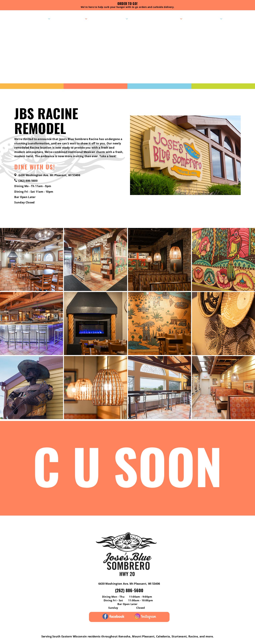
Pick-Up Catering (165, 19)
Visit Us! (40, 19)
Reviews (21, 522)
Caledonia (163, 636)
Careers (233, 522)
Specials (118, 19)
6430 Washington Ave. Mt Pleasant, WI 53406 (47, 175)
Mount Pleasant (143, 636)
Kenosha (124, 636)
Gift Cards (153, 522)
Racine (193, 636)
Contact (212, 19)
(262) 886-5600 (26, 181)
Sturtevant (179, 636)
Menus (79, 19)
